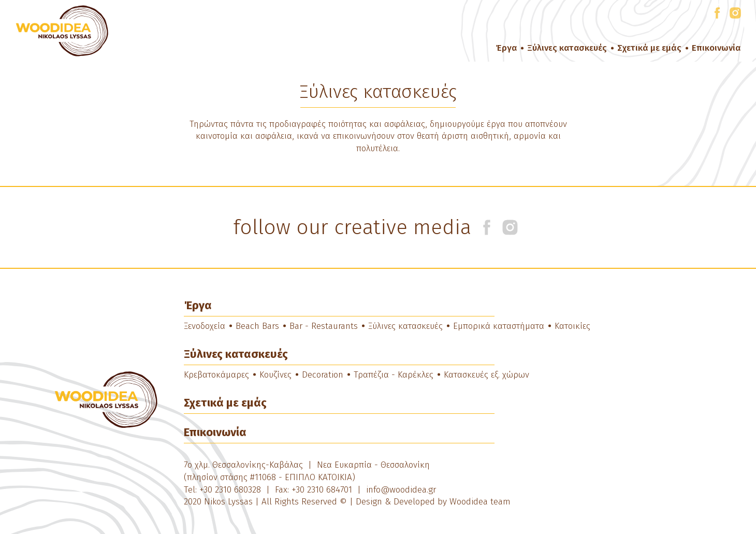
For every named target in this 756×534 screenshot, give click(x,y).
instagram (735, 11)
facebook (717, 11)
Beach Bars (257, 326)
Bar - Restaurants (324, 326)
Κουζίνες (275, 375)
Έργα (506, 48)
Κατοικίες (572, 326)
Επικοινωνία (716, 48)
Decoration (323, 375)
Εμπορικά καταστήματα (499, 326)
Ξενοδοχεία (205, 326)
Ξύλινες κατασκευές (567, 48)
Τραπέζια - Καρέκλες (394, 375)
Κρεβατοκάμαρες (216, 375)
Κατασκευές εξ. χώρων (486, 375)
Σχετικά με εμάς (649, 48)
